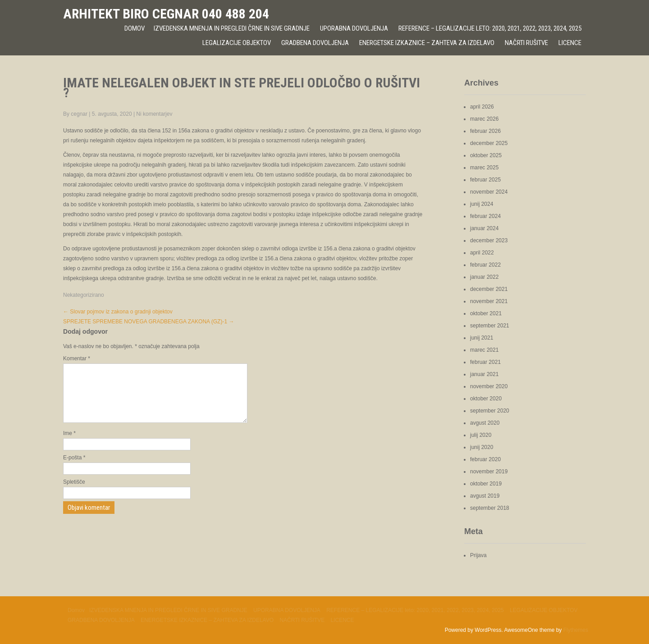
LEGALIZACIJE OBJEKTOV (237, 43)
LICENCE (570, 43)
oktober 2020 (486, 399)
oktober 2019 (486, 484)
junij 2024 (482, 204)
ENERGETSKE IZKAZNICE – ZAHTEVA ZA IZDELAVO (427, 43)
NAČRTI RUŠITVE (526, 43)
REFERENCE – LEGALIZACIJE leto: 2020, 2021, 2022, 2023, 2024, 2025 (490, 28)
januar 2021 (484, 374)
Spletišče (74, 493)
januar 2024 (484, 228)
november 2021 (489, 301)
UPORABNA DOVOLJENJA (354, 28)
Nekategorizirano (84, 295)
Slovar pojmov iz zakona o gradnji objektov (118, 312)
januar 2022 (484, 277)
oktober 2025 (486, 155)
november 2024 (489, 192)
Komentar (77, 358)
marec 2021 (484, 350)
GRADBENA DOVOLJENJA (315, 43)
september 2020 (490, 411)
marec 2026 (484, 119)
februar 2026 (485, 131)
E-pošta (74, 468)
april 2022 (482, 253)
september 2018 (490, 508)
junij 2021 (482, 338)
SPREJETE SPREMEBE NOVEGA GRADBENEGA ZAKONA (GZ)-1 (149, 322)
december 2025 (489, 143)
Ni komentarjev (154, 114)
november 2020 (489, 386)
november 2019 (489, 472)
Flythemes (576, 630)
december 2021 (489, 289)
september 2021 (490, 326)
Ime (69, 444)
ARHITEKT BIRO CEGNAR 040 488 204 (166, 14)
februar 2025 (485, 180)
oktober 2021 (486, 313)
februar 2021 (485, 362)
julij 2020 (481, 435)
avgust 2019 (485, 496)
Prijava (478, 555)
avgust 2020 (485, 423)
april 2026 (482, 107)
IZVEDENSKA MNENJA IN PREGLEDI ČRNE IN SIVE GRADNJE (232, 28)
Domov (135, 28)
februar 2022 (485, 265)
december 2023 (489, 240)
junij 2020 (482, 447)
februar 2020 (485, 459)
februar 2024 (485, 216)
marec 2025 (484, 168)
